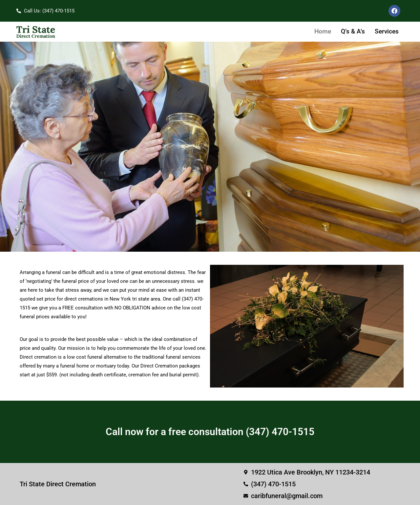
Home (323, 31)
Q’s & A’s (353, 31)
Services (387, 31)
